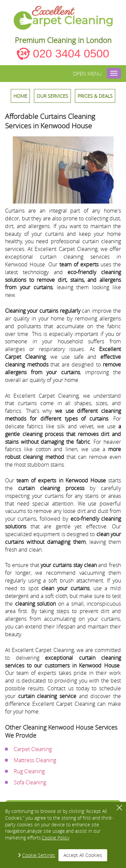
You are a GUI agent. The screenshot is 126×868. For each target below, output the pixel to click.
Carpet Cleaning (33, 749)
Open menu (87, 74)
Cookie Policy (55, 838)
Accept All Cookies (83, 855)
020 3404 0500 (71, 53)
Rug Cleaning (29, 771)
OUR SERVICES (52, 96)
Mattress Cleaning (35, 760)
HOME (20, 96)
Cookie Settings (39, 855)
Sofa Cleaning (30, 782)
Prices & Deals (95, 96)
